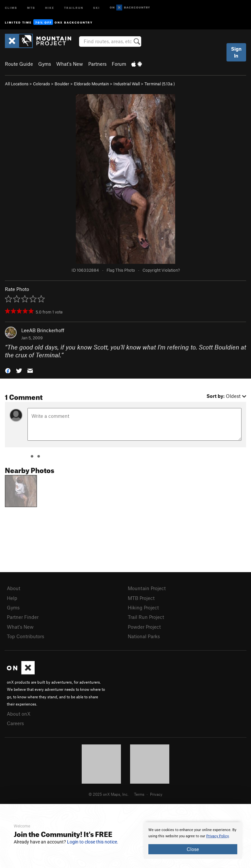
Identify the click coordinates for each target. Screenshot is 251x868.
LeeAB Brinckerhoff (43, 330)
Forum (119, 64)
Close (193, 849)
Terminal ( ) (160, 84)
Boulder (62, 84)
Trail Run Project (146, 617)
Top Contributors (25, 636)
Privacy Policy (218, 836)
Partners (97, 64)
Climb (11, 7)
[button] (8, 370)
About (14, 588)
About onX (19, 714)
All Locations (17, 84)
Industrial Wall (127, 84)
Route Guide (19, 64)
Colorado (42, 84)
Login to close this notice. (93, 842)
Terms (139, 794)
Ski (97, 7)
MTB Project (141, 598)
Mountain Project (147, 588)
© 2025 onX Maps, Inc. (109, 794)
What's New (70, 64)
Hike (50, 7)
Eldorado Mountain (91, 84)
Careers (15, 723)
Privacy (156, 794)
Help (12, 598)
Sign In (236, 52)
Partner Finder (23, 617)
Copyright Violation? (161, 270)
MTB (31, 7)
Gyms (45, 64)
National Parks (144, 636)
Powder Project (144, 627)
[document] (193, 841)
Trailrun (74, 7)
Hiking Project (143, 607)
